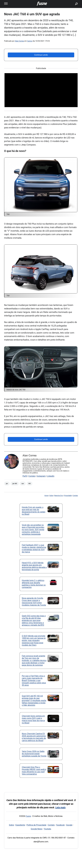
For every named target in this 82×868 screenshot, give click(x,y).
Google (69, 825)
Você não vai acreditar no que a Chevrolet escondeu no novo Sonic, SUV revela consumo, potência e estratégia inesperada (33, 530)
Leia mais (61, 807)
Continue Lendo (41, 55)
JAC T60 (15, 484)
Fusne (28, 816)
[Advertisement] (41, 90)
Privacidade (68, 496)
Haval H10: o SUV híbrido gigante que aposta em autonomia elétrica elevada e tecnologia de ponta (34, 566)
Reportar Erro (59, 496)
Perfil (25, 476)
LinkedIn (51, 476)
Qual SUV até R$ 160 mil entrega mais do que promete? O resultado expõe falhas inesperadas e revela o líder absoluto (34, 701)
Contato (32, 476)
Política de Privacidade (36, 825)
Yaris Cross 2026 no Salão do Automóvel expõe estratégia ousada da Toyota (34, 754)
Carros (30, 41)
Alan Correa (19, 41)
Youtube (47, 829)
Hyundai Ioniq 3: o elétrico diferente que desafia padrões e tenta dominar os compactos (34, 584)
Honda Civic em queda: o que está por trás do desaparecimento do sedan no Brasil (34, 511)
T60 (30, 484)
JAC (7, 484)
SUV (23, 484)
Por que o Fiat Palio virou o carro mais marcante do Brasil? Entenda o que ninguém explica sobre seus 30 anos (34, 681)
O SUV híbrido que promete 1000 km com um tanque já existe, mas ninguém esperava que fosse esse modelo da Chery (34, 640)
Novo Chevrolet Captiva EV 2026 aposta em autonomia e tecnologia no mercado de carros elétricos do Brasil (34, 737)
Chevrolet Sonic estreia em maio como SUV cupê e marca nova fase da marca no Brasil (33, 719)
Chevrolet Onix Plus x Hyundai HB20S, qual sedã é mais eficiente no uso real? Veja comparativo (34, 771)
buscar (73, 1)
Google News (37, 829)
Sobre (51, 496)
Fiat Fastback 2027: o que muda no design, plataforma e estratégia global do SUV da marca (34, 548)
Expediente (20, 825)
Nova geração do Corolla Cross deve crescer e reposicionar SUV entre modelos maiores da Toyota (34, 602)
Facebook (60, 825)
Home (46, 496)
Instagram (41, 476)
